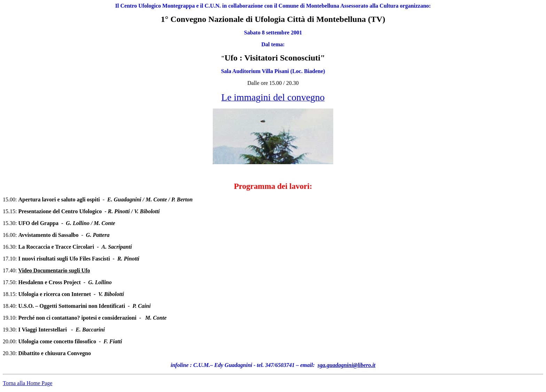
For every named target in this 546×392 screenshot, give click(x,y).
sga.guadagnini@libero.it (346, 365)
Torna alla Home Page (28, 383)
